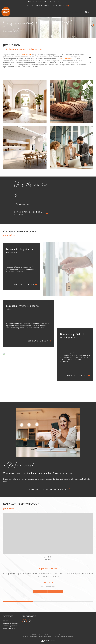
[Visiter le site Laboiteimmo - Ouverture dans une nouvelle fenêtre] (48, 640)
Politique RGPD (65, 636)
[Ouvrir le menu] (90, 12)
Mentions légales (44, 636)
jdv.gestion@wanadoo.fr (11, 623)
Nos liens (57, 636)
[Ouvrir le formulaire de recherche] (75, 12)
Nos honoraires (34, 636)
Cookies (72, 636)
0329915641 (7, 621)
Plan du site (25, 636)
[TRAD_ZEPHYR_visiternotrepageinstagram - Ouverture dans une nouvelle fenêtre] (30, 621)
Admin (51, 636)
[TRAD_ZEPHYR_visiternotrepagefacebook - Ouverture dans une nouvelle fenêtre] (25, 621)
